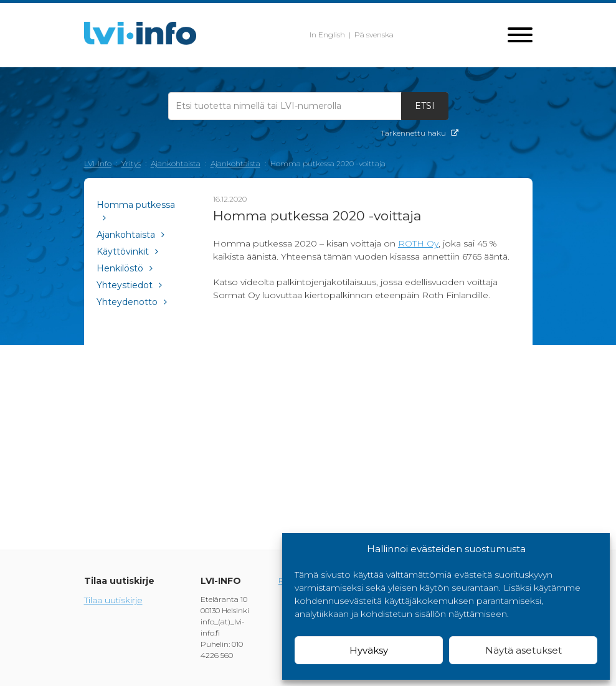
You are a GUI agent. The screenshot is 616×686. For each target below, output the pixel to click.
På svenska (374, 35)
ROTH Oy (418, 243)
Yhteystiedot (129, 285)
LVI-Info (98, 163)
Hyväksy (369, 650)
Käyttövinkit (127, 251)
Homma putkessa (136, 211)
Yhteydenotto (132, 302)
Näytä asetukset (524, 650)
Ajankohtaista (176, 163)
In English (327, 35)
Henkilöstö (125, 268)
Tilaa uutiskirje (113, 600)
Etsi (425, 106)
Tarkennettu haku (419, 133)
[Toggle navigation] (520, 36)
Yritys (131, 163)
